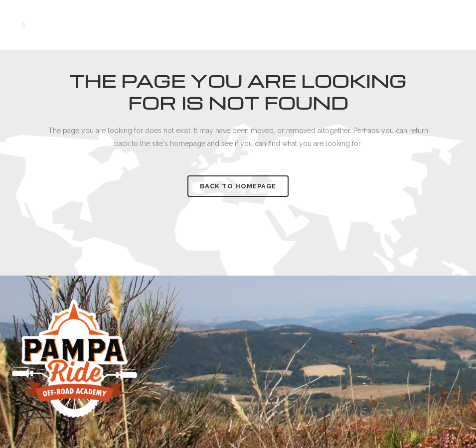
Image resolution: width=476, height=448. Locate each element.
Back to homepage (238, 186)
